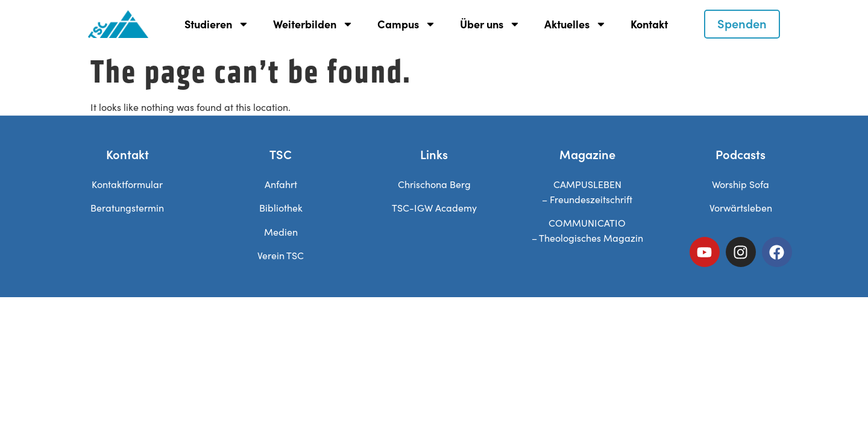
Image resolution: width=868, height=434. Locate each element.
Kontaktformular (127, 184)
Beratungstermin (127, 208)
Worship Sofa (741, 184)
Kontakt (649, 24)
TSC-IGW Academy (434, 208)
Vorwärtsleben (741, 208)
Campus (407, 24)
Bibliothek (281, 208)
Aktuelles (575, 24)
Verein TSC (281, 255)
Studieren (217, 24)
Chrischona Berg (434, 184)
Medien (281, 232)
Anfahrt (281, 184)
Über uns (490, 24)
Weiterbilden (313, 24)
